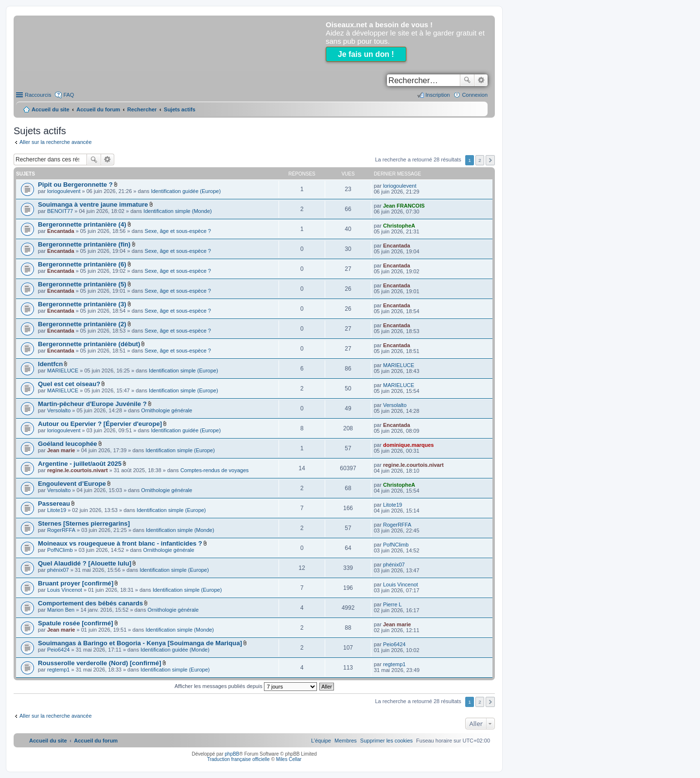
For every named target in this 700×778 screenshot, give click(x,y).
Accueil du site (51, 109)
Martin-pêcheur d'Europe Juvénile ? (92, 404)
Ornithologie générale (166, 410)
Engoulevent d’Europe (72, 484)
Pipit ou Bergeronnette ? (75, 185)
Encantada (61, 231)
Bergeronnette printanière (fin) (84, 244)
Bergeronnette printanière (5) (82, 284)
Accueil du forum (98, 109)
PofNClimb (60, 550)
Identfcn (50, 364)
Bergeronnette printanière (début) (89, 344)
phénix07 (58, 570)
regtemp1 (58, 670)
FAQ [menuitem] (69, 95)
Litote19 (57, 510)
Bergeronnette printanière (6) (82, 264)
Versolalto (59, 410)
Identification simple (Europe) (183, 371)
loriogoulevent (64, 191)
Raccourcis (38, 95)
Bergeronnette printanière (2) (82, 324)
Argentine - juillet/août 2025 (80, 464)
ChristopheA (399, 226)
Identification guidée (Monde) (175, 650)
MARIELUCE (63, 371)
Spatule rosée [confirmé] (76, 623)
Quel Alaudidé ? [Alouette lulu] (85, 563)
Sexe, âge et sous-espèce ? (178, 231)
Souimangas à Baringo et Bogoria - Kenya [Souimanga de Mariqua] (140, 643)
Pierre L (393, 604)
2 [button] (480, 160)
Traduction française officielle (238, 759)
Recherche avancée (481, 80)
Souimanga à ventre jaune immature (93, 204)
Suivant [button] (490, 160)
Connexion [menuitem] (475, 95)
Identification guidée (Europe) (186, 191)
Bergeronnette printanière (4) (82, 224)
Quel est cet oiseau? (69, 384)
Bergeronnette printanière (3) (82, 304)
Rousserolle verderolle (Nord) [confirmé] (100, 663)
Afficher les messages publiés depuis (246, 686)
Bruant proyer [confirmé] (76, 583)
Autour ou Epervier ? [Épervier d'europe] (100, 424)
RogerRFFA (61, 530)
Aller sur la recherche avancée (56, 142)
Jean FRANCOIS (404, 206)
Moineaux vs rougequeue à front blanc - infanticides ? (120, 543)
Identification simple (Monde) (178, 211)
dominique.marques (409, 445)
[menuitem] (386, 741)
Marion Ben (61, 610)
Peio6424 (59, 650)
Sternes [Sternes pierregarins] (84, 523)
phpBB (232, 754)
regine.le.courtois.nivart (78, 470)
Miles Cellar (289, 759)
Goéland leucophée (68, 444)
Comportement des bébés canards (90, 603)
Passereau (54, 504)
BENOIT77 (60, 211)
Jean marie (61, 450)
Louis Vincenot (65, 590)
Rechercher (467, 80)
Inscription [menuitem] (437, 95)
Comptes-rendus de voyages (215, 470)
